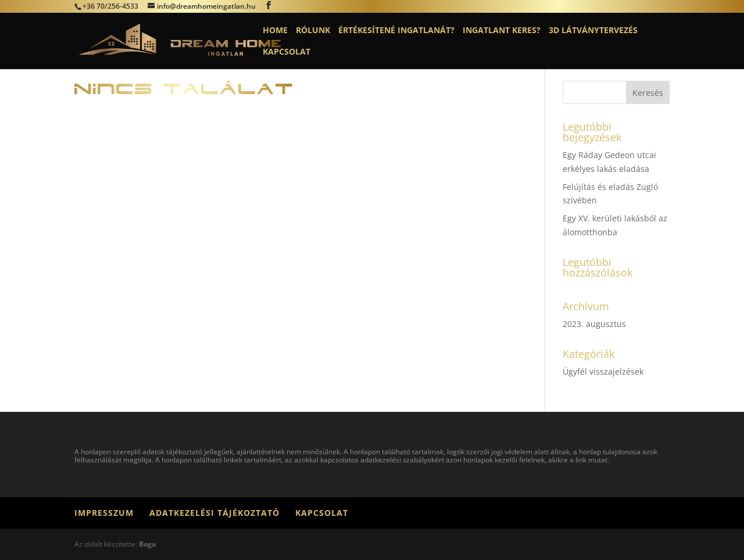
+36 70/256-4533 (110, 6)
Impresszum (104, 513)
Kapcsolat (287, 52)
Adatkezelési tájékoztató (214, 513)
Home (275, 31)
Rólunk (313, 31)
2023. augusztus (594, 324)
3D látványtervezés (593, 31)
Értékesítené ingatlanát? (396, 31)
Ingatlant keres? (502, 31)
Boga (147, 544)
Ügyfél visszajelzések (603, 371)
